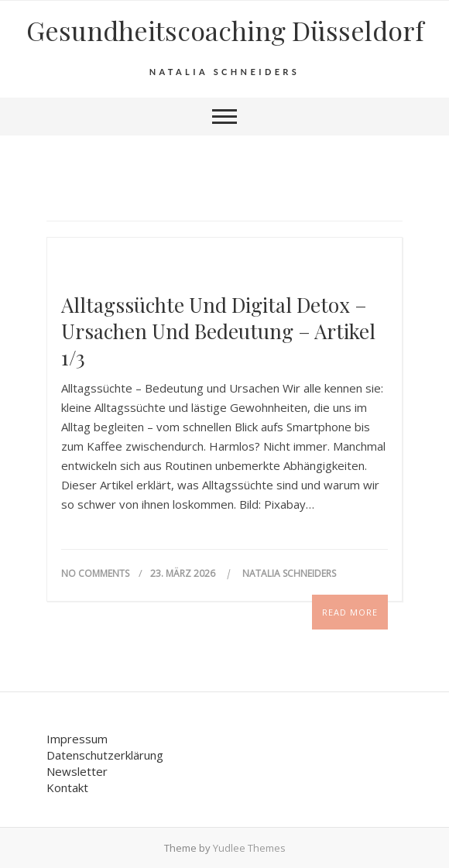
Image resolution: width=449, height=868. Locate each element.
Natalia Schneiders (289, 573)
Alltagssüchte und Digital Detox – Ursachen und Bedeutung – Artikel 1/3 (218, 331)
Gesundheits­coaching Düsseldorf (225, 30)
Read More (350, 612)
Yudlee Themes (249, 848)
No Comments (95, 573)
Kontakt (67, 787)
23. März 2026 (184, 573)
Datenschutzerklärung (105, 755)
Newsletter (77, 771)
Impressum (77, 739)
